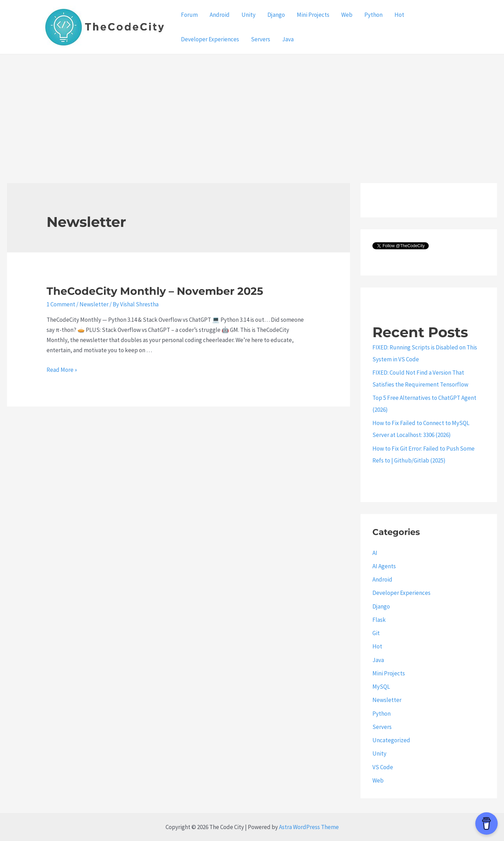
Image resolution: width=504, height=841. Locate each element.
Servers (261, 39)
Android (220, 15)
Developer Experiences (210, 39)
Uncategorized (391, 740)
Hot (399, 15)
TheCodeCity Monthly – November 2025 (155, 291)
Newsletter (94, 304)
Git (376, 633)
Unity (248, 15)
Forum (189, 15)
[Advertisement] (252, 107)
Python (373, 15)
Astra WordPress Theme (309, 827)
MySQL (381, 687)
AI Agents (384, 566)
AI (375, 553)
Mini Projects (313, 15)
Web (347, 15)
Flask (379, 620)
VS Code (383, 767)
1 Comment (61, 304)
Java (288, 39)
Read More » (62, 370)
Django (276, 15)
